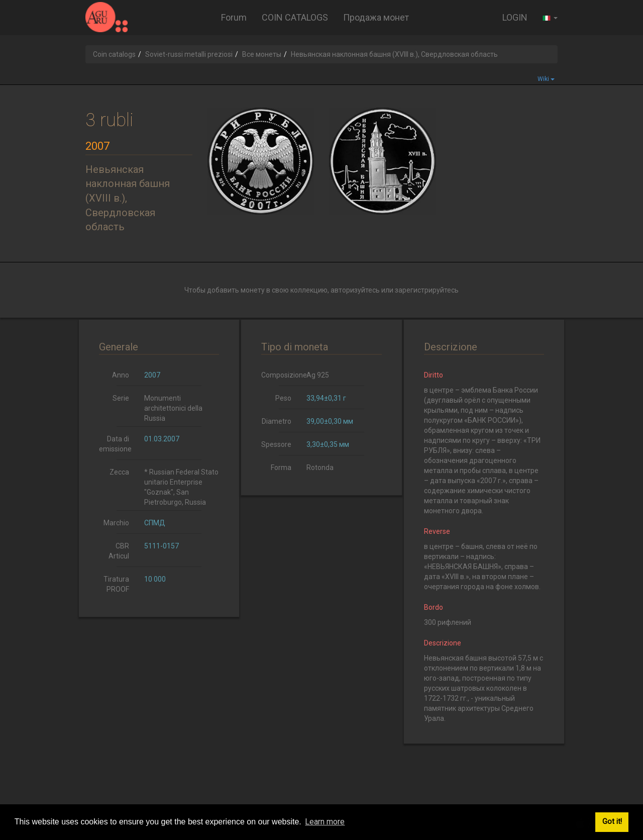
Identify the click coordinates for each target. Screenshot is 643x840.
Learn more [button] (325, 822)
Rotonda (320, 468)
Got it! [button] (612, 822)
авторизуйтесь (355, 290)
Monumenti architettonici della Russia (173, 408)
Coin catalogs (114, 54)
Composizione (280, 375)
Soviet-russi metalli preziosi (189, 54)
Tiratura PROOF (116, 584)
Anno (121, 375)
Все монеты (262, 54)
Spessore (276, 444)
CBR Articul (119, 551)
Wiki (546, 79)
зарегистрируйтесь (427, 290)
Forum (234, 17)
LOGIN (515, 17)
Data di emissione (115, 444)
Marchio (116, 523)
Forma (281, 468)
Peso (283, 398)
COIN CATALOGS (295, 17)
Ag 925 (318, 375)
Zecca (119, 472)
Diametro (277, 421)
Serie (121, 398)
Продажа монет (376, 17)
